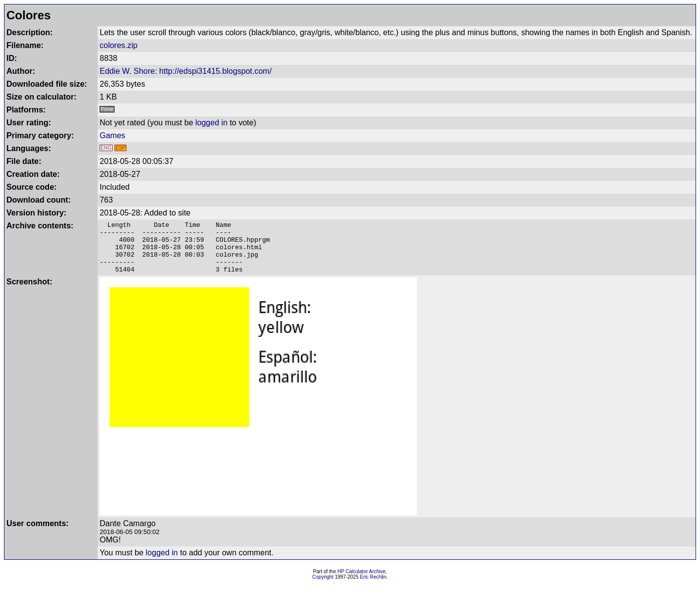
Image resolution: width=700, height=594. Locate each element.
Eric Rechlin (373, 587)
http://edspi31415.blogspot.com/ (215, 71)
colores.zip (118, 45)
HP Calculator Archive (362, 582)
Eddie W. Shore (127, 71)
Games (113, 135)
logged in (211, 123)
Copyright (323, 587)
